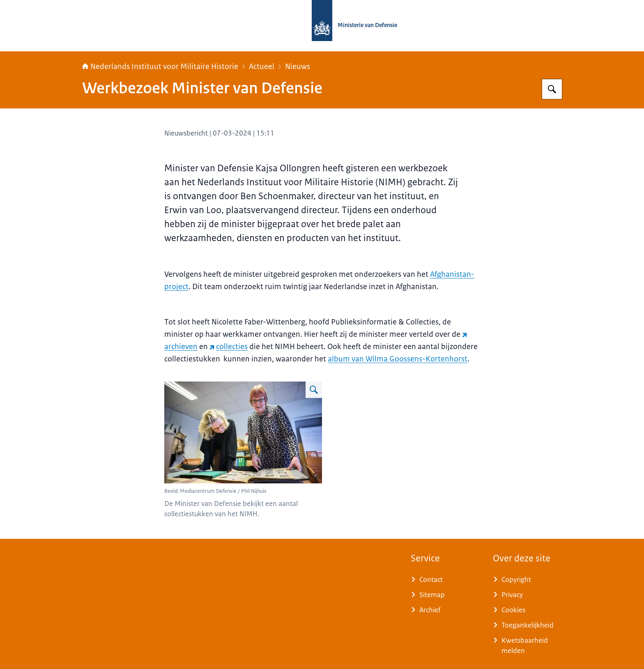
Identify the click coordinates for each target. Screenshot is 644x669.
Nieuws (298, 67)
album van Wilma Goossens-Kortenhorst (398, 359)
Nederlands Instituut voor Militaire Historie (160, 67)
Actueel (262, 67)
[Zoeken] (552, 89)
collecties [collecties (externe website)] (229, 347)
